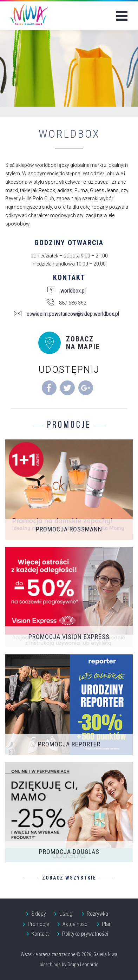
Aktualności (75, 924)
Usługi (66, 914)
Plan (107, 924)
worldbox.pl (73, 291)
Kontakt (40, 934)
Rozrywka (97, 914)
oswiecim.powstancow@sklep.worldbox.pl (73, 314)
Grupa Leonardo (83, 965)
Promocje (38, 924)
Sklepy (39, 914)
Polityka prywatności (85, 934)
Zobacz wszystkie (69, 878)
